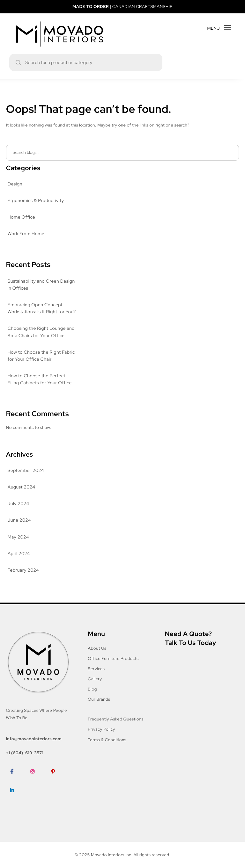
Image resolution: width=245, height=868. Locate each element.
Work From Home (26, 234)
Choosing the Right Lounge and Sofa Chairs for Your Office (41, 339)
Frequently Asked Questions (116, 726)
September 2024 (25, 478)
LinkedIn (15, 807)
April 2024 (19, 561)
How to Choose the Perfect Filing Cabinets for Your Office (40, 387)
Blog (93, 696)
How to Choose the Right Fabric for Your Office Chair (42, 363)
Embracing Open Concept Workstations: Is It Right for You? (37, 312)
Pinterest (57, 788)
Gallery (95, 686)
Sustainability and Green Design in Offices (42, 285)
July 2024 (18, 511)
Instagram (37, 788)
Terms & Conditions (108, 747)
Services (97, 676)
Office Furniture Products (113, 665)
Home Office (21, 217)
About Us (97, 655)
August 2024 (21, 494)
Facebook (16, 788)
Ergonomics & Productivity (36, 201)
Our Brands (99, 706)
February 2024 (23, 577)
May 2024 (18, 544)
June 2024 (19, 528)
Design (15, 184)
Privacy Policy (102, 737)
